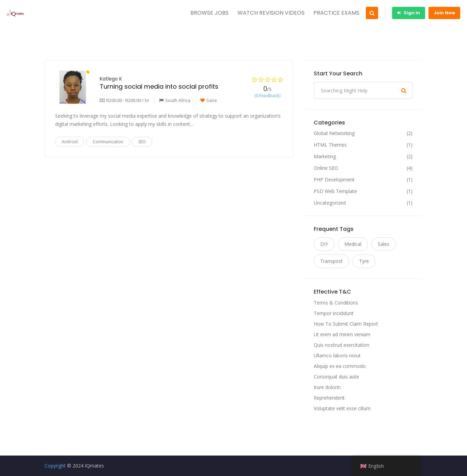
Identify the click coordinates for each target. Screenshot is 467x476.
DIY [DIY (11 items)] (324, 244)
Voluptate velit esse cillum (342, 408)
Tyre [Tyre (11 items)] (364, 261)
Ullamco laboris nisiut (337, 355)
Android (70, 142)
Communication (108, 142)
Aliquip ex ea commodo (340, 366)
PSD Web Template (335, 191)
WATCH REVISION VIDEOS (271, 13)
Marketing (325, 157)
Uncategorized (330, 203)
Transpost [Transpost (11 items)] (331, 261)
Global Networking (334, 133)
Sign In (409, 13)
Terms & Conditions (336, 303)
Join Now (444, 13)
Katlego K (111, 79)
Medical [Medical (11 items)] (353, 244)
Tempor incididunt (334, 313)
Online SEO (326, 168)
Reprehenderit (329, 398)
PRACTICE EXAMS (336, 13)
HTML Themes (330, 145)
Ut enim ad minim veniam (342, 334)
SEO (142, 142)
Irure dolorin (327, 387)
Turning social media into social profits (159, 86)
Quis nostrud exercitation (341, 345)
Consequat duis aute (336, 377)
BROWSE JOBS (209, 13)
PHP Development (334, 180)
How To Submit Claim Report (346, 324)
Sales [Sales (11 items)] (384, 244)
